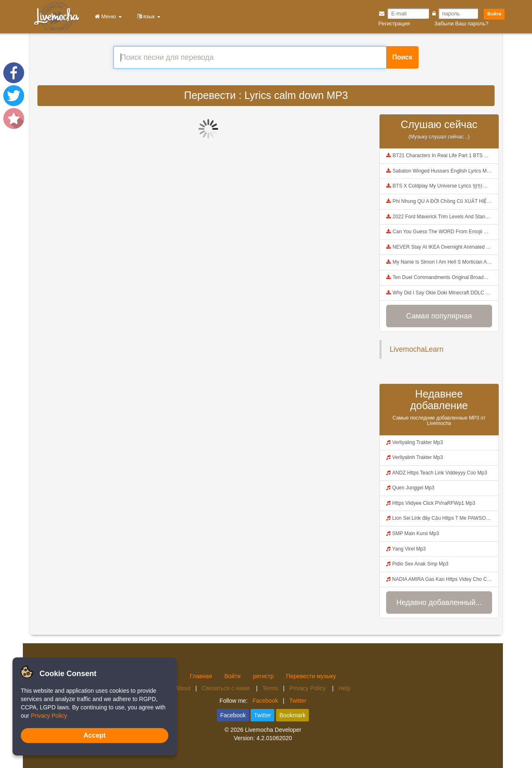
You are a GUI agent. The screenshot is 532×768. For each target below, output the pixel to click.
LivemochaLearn (417, 349)
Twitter (298, 701)
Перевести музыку (311, 676)
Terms (270, 688)
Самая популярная (439, 316)
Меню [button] (107, 16)
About (183, 688)
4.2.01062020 (274, 738)
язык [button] (148, 16)
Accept (95, 735)
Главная (201, 676)
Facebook (265, 701)
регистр (264, 676)
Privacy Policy (308, 688)
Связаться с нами (226, 688)
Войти (494, 14)
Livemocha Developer (273, 730)
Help (344, 688)
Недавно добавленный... (439, 603)
